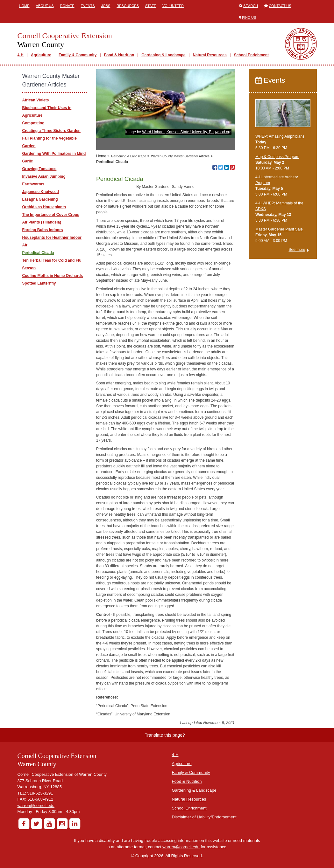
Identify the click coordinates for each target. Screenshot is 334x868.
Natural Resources (210, 55)
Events (88, 6)
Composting (33, 123)
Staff (151, 6)
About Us (45, 6)
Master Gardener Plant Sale (279, 229)
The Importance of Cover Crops (51, 215)
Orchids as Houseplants (44, 207)
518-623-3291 (40, 793)
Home (24, 6)
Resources (128, 6)
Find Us (249, 17)
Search (251, 6)
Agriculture (41, 55)
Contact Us (280, 6)
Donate (67, 6)
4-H (21, 55)
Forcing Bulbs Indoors (43, 230)
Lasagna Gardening (40, 199)
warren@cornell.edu (36, 806)
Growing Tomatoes (39, 169)
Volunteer (173, 6)
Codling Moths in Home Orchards (53, 276)
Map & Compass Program (277, 157)
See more (297, 250)
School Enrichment (251, 55)
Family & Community (78, 55)
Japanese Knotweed (41, 192)
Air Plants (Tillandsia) (42, 222)
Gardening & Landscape (163, 55)
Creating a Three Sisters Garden (51, 131)
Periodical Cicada (38, 253)
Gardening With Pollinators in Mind (54, 154)
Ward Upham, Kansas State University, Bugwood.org (187, 132)
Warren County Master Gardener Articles (180, 156)
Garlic (28, 161)
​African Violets (36, 100)
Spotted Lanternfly (39, 283)
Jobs (106, 6)
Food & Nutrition (119, 55)
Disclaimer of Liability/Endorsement (204, 817)
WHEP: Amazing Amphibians (280, 136)
